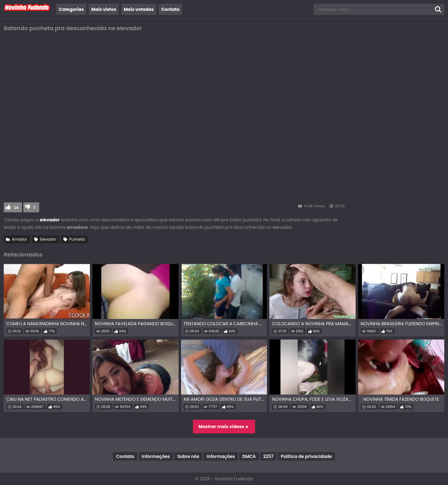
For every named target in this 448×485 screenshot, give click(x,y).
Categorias (71, 9)
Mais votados (139, 9)
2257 (268, 456)
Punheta (77, 239)
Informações (156, 456)
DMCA (249, 456)
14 (16, 208)
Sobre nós (188, 456)
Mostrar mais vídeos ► (224, 427)
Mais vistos (104, 9)
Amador (19, 239)
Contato (170, 9)
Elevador (48, 239)
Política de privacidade (306, 456)
